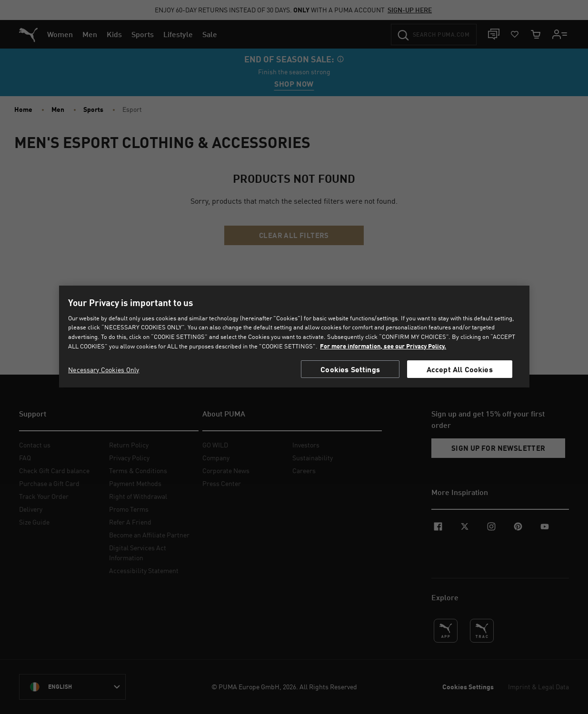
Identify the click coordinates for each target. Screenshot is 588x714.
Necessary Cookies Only (104, 370)
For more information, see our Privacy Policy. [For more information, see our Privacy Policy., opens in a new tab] (383, 346)
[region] (294, 337)
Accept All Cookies (460, 369)
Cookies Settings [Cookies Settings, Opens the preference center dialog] (350, 369)
